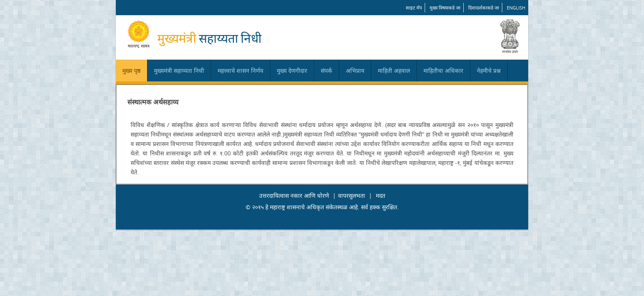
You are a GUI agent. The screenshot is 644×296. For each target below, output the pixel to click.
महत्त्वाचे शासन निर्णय (240, 71)
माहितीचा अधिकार (443, 71)
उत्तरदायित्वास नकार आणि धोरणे (294, 195)
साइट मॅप (414, 8)
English (516, 8)
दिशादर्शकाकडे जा (484, 8)
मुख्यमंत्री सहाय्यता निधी (179, 71)
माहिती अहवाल (394, 71)
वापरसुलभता (352, 195)
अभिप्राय (355, 71)
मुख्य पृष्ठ (131, 71)
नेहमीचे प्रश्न (489, 71)
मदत (381, 195)
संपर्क (327, 71)
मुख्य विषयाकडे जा (445, 8)
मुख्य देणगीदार (292, 71)
